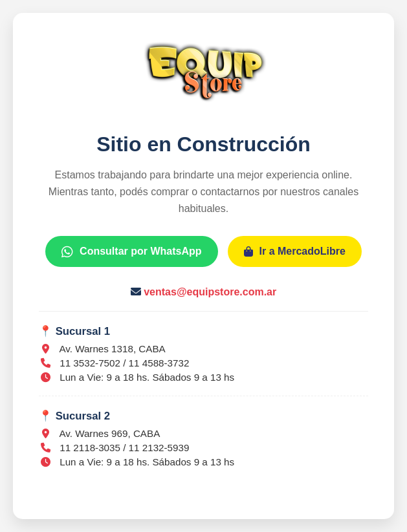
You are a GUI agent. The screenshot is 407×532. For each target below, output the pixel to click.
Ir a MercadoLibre (295, 251)
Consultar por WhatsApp (131, 251)
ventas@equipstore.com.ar (210, 292)
